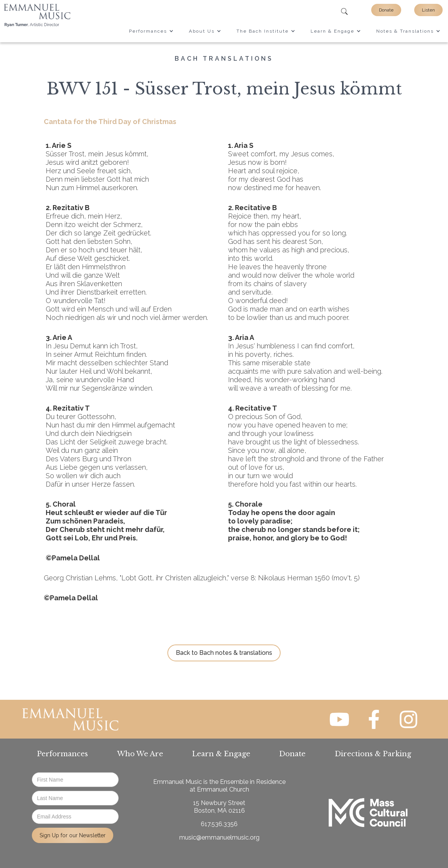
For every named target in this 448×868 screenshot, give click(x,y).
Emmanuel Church (223, 789)
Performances (62, 754)
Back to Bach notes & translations (224, 653)
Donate (386, 10)
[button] (151, 31)
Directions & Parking (373, 754)
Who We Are (140, 754)
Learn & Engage (221, 754)
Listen (428, 10)
